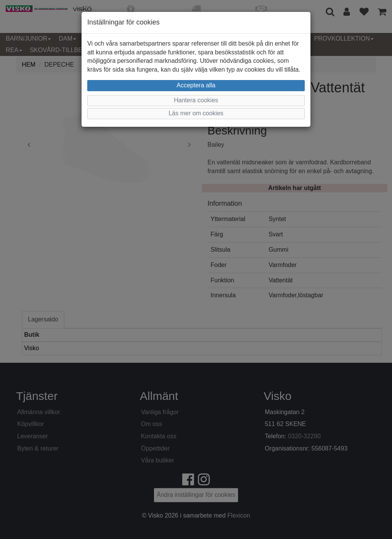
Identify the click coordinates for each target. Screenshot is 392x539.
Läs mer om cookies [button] (196, 113)
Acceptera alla (196, 85)
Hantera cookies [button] (196, 100)
